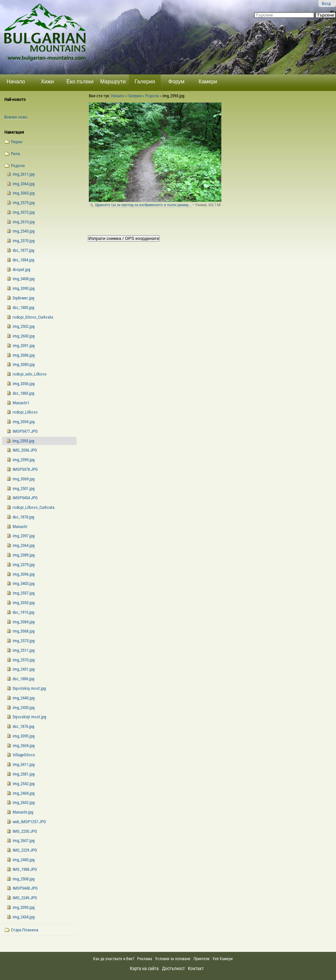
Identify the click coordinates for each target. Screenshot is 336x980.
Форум (176, 82)
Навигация (14, 132)
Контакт (196, 968)
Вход (326, 3)
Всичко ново (16, 117)
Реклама (145, 959)
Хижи (47, 82)
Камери (208, 82)
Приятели (201, 959)
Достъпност (173, 968)
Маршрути (113, 82)
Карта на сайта (144, 968)
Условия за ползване (173, 959)
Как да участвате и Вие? (114, 959)
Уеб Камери (223, 959)
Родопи (152, 96)
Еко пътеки (80, 82)
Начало (16, 82)
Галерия (145, 82)
